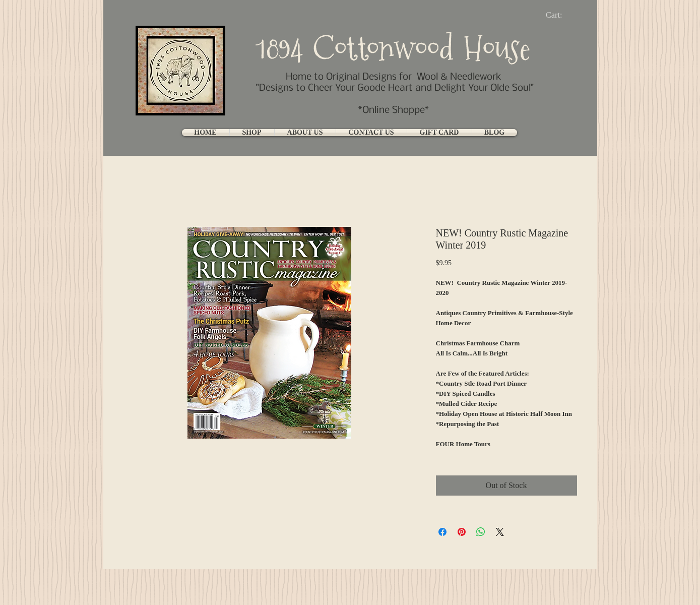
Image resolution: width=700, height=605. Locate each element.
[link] (562, 15)
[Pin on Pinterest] (462, 532)
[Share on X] (500, 532)
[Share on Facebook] (442, 532)
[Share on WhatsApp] (481, 532)
